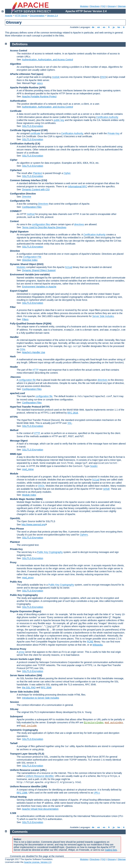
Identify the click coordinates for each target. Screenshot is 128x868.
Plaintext (37, 173)
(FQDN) (47, 324)
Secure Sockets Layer (22, 659)
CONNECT (16, 211)
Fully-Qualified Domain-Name (26, 324)
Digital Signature (19, 232)
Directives (95, 6)
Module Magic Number (22, 499)
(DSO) (40, 264)
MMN (39, 499)
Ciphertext (16, 170)
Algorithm (15, 64)
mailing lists (111, 850)
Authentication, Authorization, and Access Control (47, 60)
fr (109, 27)
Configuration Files (32, 207)
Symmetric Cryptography (24, 730)
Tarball (14, 743)
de (93, 27)
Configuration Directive (23, 194)
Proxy (13, 562)
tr (124, 27)
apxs (40, 83)
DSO (103, 77)
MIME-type (16, 454)
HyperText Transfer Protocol (26, 407)
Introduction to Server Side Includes (41, 698)
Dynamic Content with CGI (36, 189)
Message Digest (19, 441)
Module (14, 474)
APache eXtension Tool (23, 74)
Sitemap (122, 6)
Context (14, 221)
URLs (97, 793)
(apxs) (40, 74)
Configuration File (20, 201)
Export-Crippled (19, 291)
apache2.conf (17, 393)
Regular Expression (21, 611)
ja (114, 27)
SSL (70, 423)
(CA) (38, 144)
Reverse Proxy (18, 649)
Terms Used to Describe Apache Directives (44, 227)
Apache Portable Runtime (24, 87)
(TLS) (41, 754)
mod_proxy (28, 578)
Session (14, 702)
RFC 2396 (22, 793)
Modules (84, 6)
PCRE (90, 642)
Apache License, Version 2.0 (38, 862)
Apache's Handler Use (34, 352)
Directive (27, 197)
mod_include (29, 726)
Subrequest (16, 716)
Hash (13, 356)
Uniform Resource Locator (25, 770)
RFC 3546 (46, 688)
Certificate (16, 111)
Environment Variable (22, 274)
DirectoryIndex (94, 723)
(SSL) (38, 659)
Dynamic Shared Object (23, 264)
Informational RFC (78, 186)
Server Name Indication (23, 675)
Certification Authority (107, 117)
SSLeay (14, 709)
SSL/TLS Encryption (33, 126)
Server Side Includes (103, 316)
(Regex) (37, 611)
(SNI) (39, 675)
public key (59, 120)
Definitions (20, 44)
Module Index (29, 495)
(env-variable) (42, 274)
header (94, 466)
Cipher (14, 160)
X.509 (13, 813)
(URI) (44, 786)
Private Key (113, 133)
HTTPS (14, 417)
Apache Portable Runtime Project (39, 96)
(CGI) (44, 180)
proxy (21, 652)
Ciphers (84, 535)
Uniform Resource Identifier (39, 776)
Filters (25, 319)
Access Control (19, 51)
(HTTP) (46, 407)
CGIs (22, 349)
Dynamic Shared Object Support (39, 270)
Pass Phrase (17, 529)
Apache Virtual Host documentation (40, 809)
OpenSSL (15, 518)
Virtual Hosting (18, 797)
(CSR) (44, 130)
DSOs (41, 486)
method (31, 214)
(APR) (42, 87)
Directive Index (30, 260)
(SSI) (36, 692)
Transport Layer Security (24, 754)
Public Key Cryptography (50, 552)
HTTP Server (21, 16)
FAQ (103, 6)
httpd (69, 267)
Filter (13, 307)
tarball (106, 489)
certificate (35, 133)
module (56, 77)
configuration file (27, 380)
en (98, 27)
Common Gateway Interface (25, 180)
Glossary (112, 6)
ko (119, 27)
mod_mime (28, 469)
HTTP (35, 370)
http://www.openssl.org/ (34, 524)
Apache (9, 16)
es (104, 27)
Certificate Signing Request (25, 130)
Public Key (16, 582)
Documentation (37, 16)
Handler (14, 337)
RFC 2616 (73, 413)
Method (14, 430)
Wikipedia (98, 645)
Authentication (18, 101)
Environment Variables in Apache (39, 287)
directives (79, 224)
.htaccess (15, 377)
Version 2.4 (52, 16)
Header (14, 367)
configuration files (41, 224)
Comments (20, 832)
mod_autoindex (114, 723)
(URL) (43, 770)
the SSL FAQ (29, 688)
